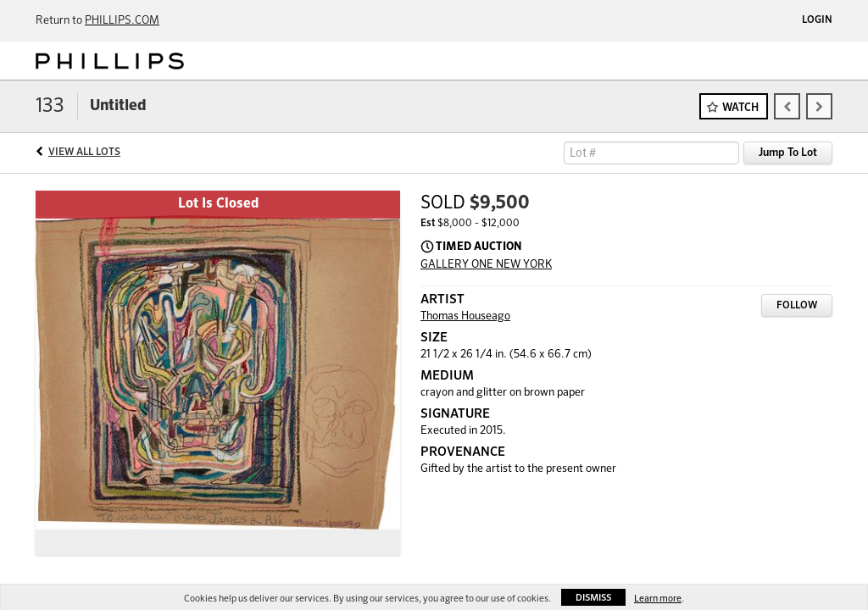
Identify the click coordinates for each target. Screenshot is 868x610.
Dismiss (593, 598)
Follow (797, 306)
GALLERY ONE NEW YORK (486, 265)
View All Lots (84, 152)
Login (817, 20)
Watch (740, 108)
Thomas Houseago (465, 316)
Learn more (658, 599)
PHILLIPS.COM (122, 21)
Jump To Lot (788, 153)
